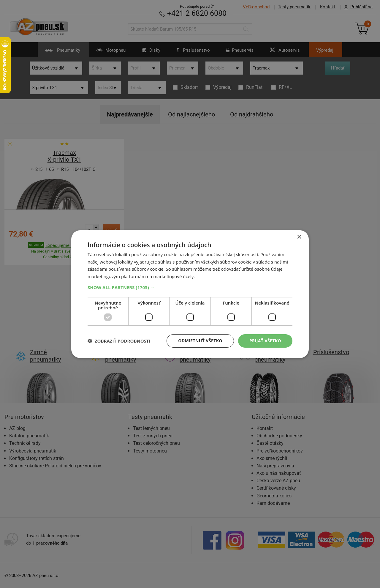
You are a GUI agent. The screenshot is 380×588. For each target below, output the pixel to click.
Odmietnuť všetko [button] (200, 341)
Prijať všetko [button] (265, 341)
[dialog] (190, 294)
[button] (190, 287)
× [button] (299, 237)
